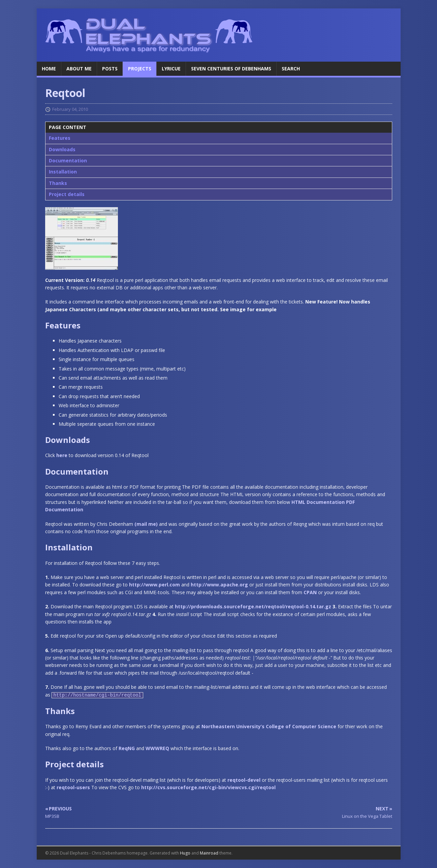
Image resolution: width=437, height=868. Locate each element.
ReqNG (127, 748)
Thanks (58, 183)
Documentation (68, 160)
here (62, 455)
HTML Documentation (318, 502)
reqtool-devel (244, 780)
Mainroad (209, 853)
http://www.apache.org (219, 585)
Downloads (62, 149)
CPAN (310, 592)
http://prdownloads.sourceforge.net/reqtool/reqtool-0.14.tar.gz (253, 606)
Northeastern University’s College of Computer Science (269, 726)
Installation (63, 172)
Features (60, 138)
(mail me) (146, 524)
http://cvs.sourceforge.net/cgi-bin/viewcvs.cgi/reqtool (208, 787)
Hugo (185, 853)
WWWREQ (157, 748)
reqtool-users (73, 787)
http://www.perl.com (154, 585)
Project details (67, 194)
